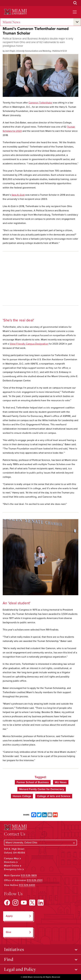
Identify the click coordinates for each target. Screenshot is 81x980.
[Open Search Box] (75, 3)
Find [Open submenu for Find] (9, 959)
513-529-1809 (29, 875)
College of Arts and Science (54, 796)
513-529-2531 (35, 880)
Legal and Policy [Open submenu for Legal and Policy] (20, 969)
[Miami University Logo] (15, 12)
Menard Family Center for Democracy (42, 789)
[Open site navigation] (75, 12)
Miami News (11, 22)
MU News (61, 782)
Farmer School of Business (33, 782)
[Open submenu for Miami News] (77, 22)
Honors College (22, 796)
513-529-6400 (27, 885)
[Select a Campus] (40, 843)
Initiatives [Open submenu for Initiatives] (14, 949)
